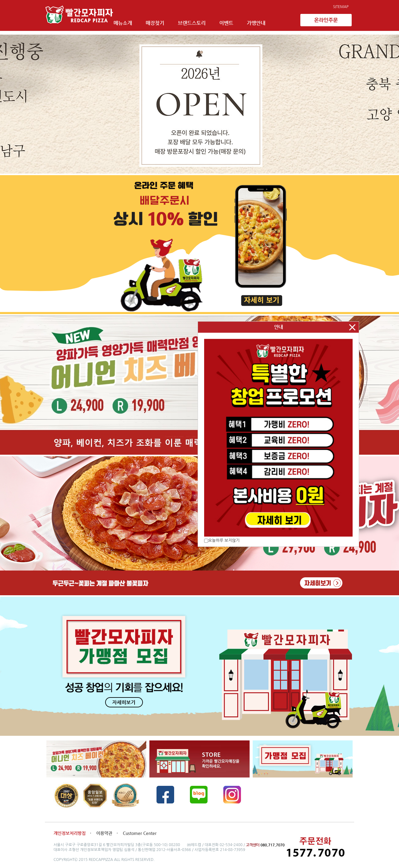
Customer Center (140, 830)
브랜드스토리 (203, 21)
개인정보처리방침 (70, 830)
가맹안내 (267, 21)
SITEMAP (341, 7)
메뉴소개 (134, 21)
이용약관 (105, 830)
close (352, 327)
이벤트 (237, 21)
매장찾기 (166, 21)
